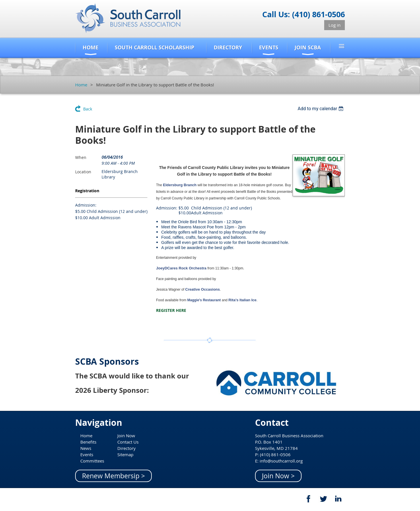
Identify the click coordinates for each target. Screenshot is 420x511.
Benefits (88, 442)
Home (81, 85)
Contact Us (128, 442)
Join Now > (278, 476)
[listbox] (321, 109)
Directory (127, 448)
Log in (335, 25)
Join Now (126, 436)
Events (87, 454)
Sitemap (125, 454)
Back (88, 109)
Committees (92, 461)
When (81, 157)
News (86, 448)
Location (83, 172)
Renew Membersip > (113, 476)
